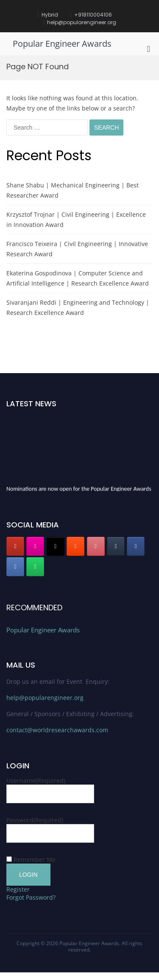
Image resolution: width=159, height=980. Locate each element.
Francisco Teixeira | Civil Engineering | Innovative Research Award (77, 249)
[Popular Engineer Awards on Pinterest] (96, 546)
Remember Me (35, 860)
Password (35, 820)
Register (18, 889)
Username (36, 780)
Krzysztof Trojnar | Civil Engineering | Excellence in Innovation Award (76, 220)
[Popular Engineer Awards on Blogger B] (75, 546)
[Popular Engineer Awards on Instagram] (35, 546)
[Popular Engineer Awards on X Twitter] (56, 546)
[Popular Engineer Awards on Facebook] (136, 546)
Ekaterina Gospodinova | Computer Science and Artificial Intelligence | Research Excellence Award (78, 278)
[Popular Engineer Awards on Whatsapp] (35, 567)
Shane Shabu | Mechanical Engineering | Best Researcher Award (73, 190)
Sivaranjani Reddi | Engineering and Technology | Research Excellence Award (78, 307)
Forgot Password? (31, 897)
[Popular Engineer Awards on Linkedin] (15, 567)
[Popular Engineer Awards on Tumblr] (116, 546)
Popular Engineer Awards (62, 44)
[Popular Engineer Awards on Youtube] (15, 546)
